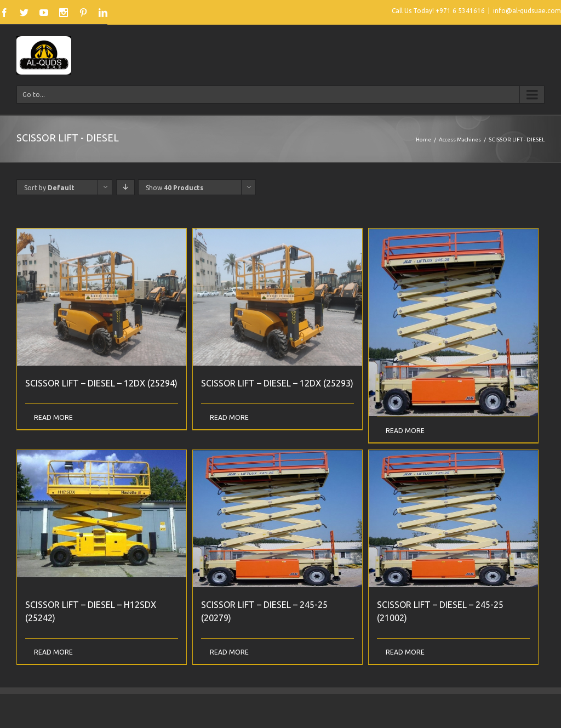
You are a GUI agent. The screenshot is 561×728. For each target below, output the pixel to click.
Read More (53, 417)
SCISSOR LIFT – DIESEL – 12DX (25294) (101, 383)
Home (423, 140)
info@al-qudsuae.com (527, 11)
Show (174, 188)
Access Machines (460, 140)
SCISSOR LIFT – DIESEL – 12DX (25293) (277, 383)
